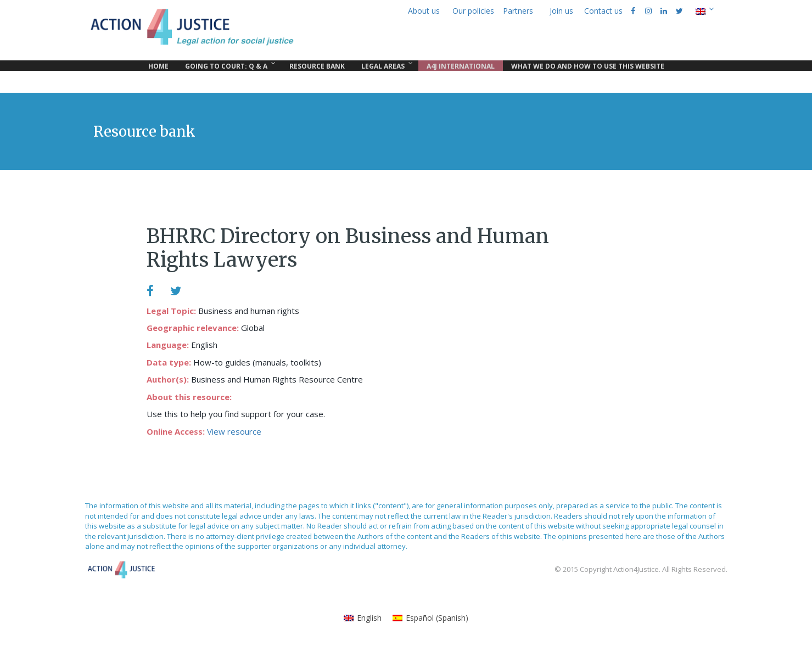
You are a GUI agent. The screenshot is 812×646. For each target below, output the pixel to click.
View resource (234, 431)
